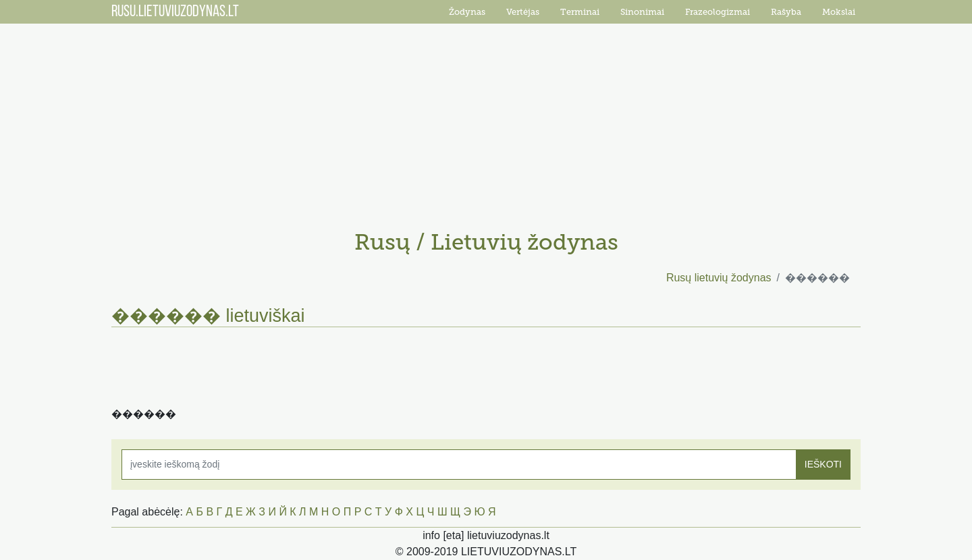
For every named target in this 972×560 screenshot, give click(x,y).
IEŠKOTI (823, 464)
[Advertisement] (486, 121)
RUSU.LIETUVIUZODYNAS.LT (175, 12)
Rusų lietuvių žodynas (719, 278)
